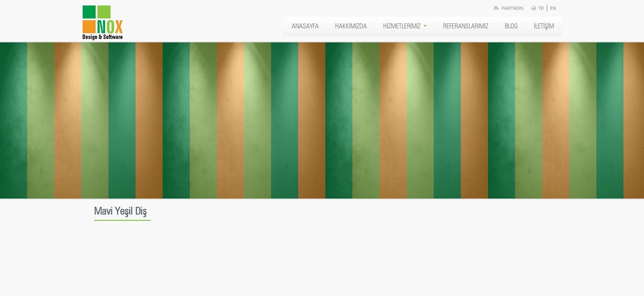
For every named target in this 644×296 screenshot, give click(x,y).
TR (541, 8)
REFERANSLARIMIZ (466, 26)
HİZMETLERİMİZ (405, 26)
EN (553, 8)
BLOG (511, 26)
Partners (513, 8)
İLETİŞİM (544, 26)
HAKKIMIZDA (351, 26)
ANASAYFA (305, 26)
